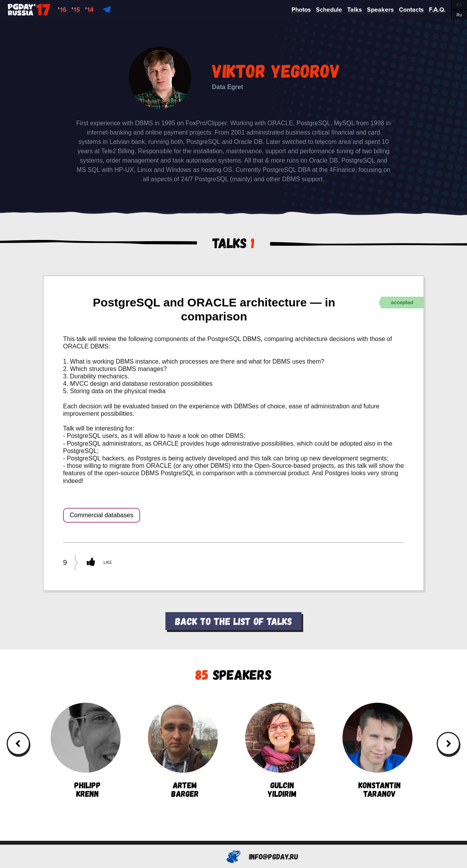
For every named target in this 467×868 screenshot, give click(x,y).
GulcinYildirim (280, 750)
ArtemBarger (183, 750)
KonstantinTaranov (377, 750)
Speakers (233, 674)
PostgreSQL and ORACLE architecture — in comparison (214, 309)
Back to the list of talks (233, 621)
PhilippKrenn (86, 750)
